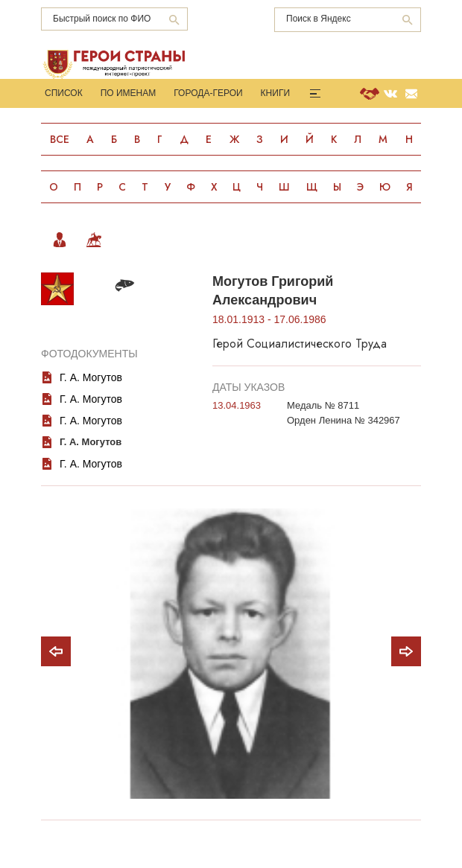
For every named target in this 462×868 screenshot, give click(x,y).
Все (60, 139)
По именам (129, 93)
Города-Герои (208, 93)
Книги (275, 93)
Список (64, 93)
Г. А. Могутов (91, 425)
